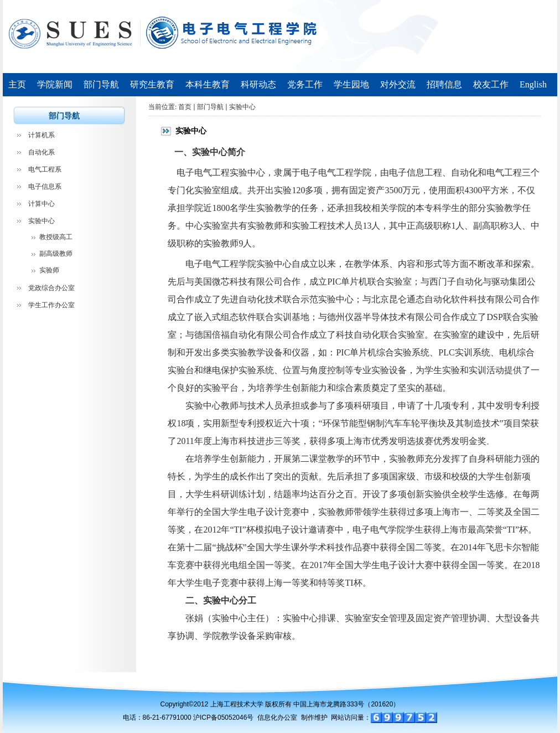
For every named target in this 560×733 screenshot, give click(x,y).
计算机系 (42, 135)
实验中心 (42, 221)
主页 (17, 84)
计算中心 (42, 204)
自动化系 (42, 152)
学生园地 (351, 84)
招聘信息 (444, 84)
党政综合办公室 (51, 288)
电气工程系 (45, 169)
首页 (185, 107)
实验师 (49, 270)
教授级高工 (56, 237)
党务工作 (305, 84)
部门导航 (101, 84)
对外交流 (398, 84)
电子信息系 (45, 187)
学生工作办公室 (51, 305)
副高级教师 (56, 254)
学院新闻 (55, 84)
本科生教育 (208, 84)
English (533, 84)
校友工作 (491, 84)
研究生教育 (152, 84)
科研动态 (258, 84)
